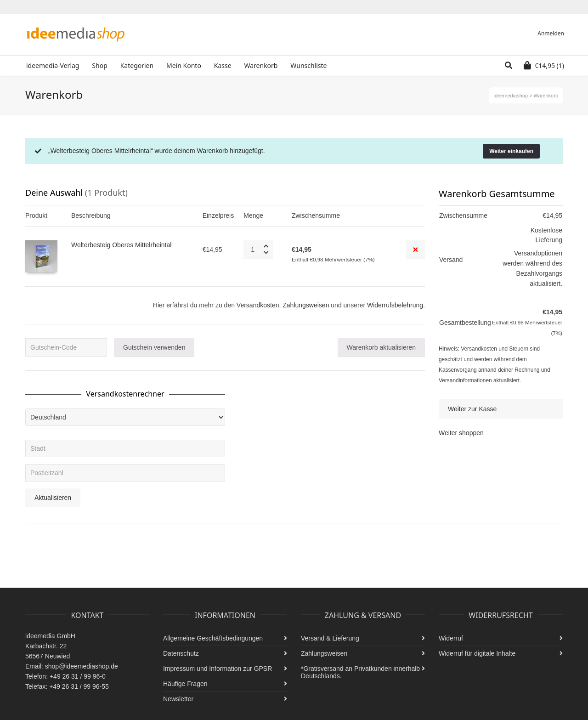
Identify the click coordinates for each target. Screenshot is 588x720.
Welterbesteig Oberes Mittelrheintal (121, 245)
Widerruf (451, 638)
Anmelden (551, 33)
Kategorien (137, 65)
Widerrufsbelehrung (395, 305)
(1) (544, 65)
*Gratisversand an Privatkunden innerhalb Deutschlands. (360, 672)
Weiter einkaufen (511, 151)
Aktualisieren (53, 498)
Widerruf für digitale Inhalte (477, 653)
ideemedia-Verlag (53, 65)
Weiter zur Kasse (472, 409)
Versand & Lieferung (330, 638)
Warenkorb (261, 65)
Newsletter (178, 699)
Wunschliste (308, 65)
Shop (99, 65)
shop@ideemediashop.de (82, 666)
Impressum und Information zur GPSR (218, 669)
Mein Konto (184, 65)
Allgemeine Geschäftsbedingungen (213, 638)
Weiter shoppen (461, 433)
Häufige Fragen (185, 684)
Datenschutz (181, 653)
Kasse (223, 65)
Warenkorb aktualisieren (381, 347)
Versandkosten (258, 305)
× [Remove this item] (415, 249)
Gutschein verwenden (154, 347)
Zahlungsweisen (306, 305)
